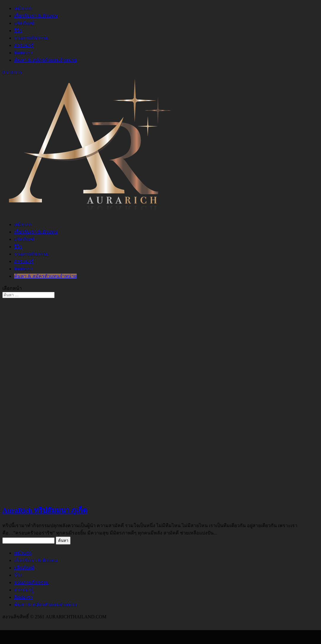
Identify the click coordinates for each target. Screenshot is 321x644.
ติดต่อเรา (23, 53)
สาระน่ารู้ (24, 45)
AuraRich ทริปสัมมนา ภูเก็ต (45, 510)
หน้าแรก (23, 8)
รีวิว (18, 31)
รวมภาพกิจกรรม (32, 38)
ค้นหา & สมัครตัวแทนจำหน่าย (45, 60)
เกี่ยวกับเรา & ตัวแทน (36, 16)
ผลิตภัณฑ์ (24, 23)
